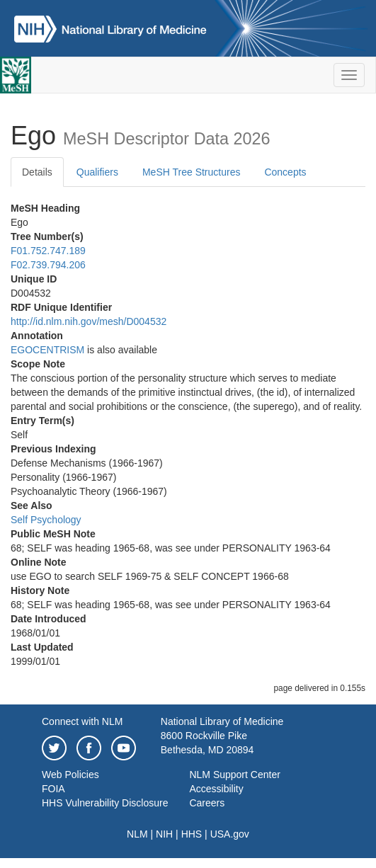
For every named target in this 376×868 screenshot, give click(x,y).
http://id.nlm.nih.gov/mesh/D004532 (89, 321)
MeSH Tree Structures (192, 172)
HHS (192, 834)
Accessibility (216, 789)
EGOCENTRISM (47, 350)
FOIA (53, 789)
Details (37, 172)
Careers (207, 803)
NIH (164, 834)
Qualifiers (97, 172)
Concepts (285, 172)
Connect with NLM (82, 721)
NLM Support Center (234, 775)
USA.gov (230, 834)
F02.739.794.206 (48, 265)
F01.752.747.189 (48, 251)
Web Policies (70, 775)
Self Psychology (46, 520)
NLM (137, 834)
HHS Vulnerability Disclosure (105, 803)
